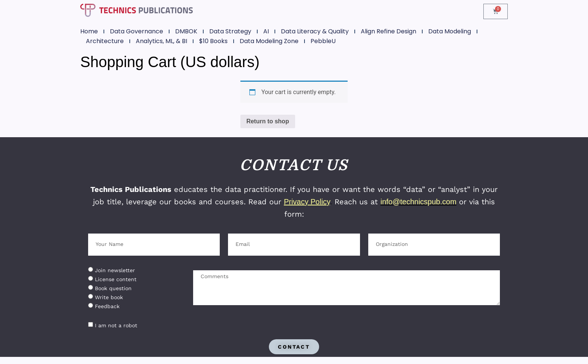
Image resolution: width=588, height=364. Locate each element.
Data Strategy (230, 31)
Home (89, 31)
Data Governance (136, 31)
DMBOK (186, 31)
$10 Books (213, 41)
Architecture (105, 41)
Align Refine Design (388, 31)
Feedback (107, 306)
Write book (109, 297)
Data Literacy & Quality (315, 31)
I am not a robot (116, 325)
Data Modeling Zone (269, 41)
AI (266, 31)
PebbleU (323, 41)
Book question (113, 288)
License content (116, 279)
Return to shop (268, 121)
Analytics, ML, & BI (161, 41)
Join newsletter (115, 270)
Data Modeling (450, 31)
